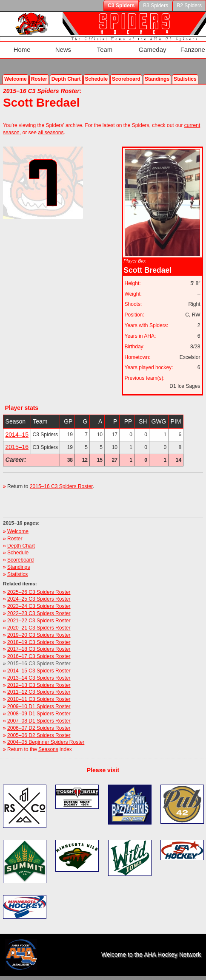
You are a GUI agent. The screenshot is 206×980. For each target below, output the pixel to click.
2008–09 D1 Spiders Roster (39, 706)
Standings (157, 71)
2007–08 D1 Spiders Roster (39, 713)
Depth (66, 71)
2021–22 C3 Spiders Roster (39, 613)
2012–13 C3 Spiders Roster (39, 677)
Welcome (16, 71)
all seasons (51, 124)
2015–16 (17, 439)
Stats (185, 71)
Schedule (97, 71)
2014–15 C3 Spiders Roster (39, 663)
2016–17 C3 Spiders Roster (39, 649)
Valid (34, 975)
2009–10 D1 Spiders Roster (39, 698)
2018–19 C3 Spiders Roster (39, 634)
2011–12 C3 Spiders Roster (39, 684)
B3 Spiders (156, 6)
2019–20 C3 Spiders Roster (39, 627)
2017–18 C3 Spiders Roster (39, 641)
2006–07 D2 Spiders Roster (39, 720)
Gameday (132, 46)
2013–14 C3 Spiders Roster (39, 670)
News (53, 46)
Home (17, 46)
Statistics (17, 566)
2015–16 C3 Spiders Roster (61, 479)
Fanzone (168, 46)
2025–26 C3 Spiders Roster (39, 584)
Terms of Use (114, 975)
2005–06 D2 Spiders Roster (39, 727)
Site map (172, 975)
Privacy (146, 975)
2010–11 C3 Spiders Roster (39, 692)
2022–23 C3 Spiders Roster (39, 605)
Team (90, 46)
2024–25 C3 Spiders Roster (39, 591)
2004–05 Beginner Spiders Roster (46, 734)
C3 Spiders (121, 6)
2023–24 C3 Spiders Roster (39, 599)
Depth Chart (21, 538)
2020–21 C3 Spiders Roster (39, 620)
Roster (39, 71)
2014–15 (17, 426)
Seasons (48, 741)
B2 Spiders (189, 6)
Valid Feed (73, 975)
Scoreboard (126, 71)
